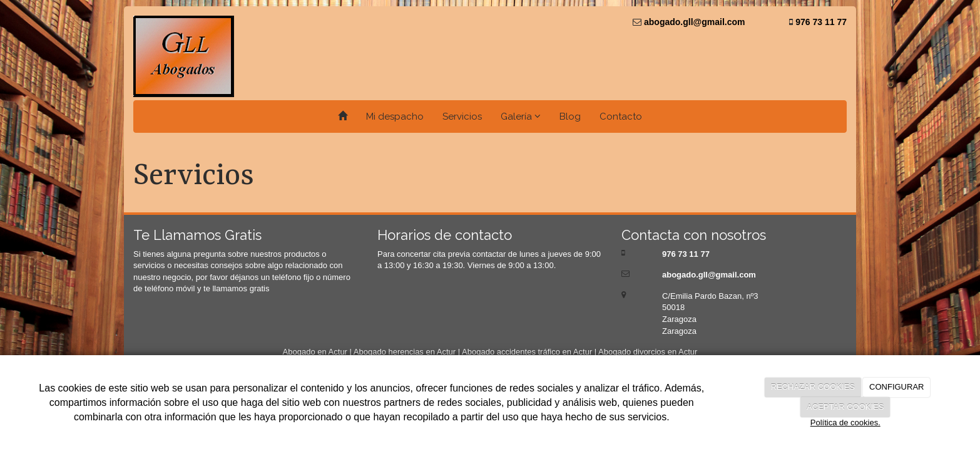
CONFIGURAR (896, 387)
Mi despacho (395, 117)
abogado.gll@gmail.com (693, 22)
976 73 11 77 (820, 22)
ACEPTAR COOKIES (845, 407)
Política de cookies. (845, 422)
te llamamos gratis (236, 288)
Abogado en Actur (315, 352)
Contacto (621, 117)
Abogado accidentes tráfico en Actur (527, 352)
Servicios (462, 117)
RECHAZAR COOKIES (813, 387)
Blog (570, 117)
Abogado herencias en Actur (405, 352)
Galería (521, 117)
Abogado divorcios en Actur (648, 352)
